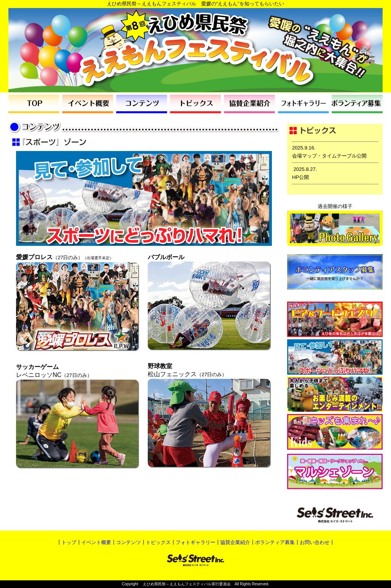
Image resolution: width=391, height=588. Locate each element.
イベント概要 (96, 542)
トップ (69, 542)
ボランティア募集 (275, 542)
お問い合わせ (315, 542)
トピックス (158, 542)
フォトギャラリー (195, 542)
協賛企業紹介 (235, 542)
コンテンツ (128, 542)
